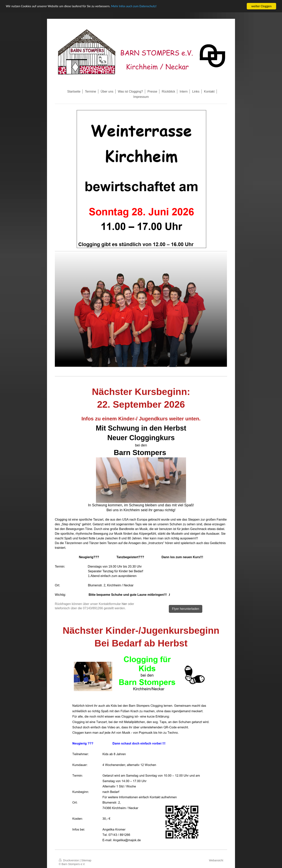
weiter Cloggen (261, 6)
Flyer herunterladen (186, 609)
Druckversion (69, 860)
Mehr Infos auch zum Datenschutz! (138, 6)
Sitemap (86, 860)
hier (124, 604)
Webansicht (216, 860)
